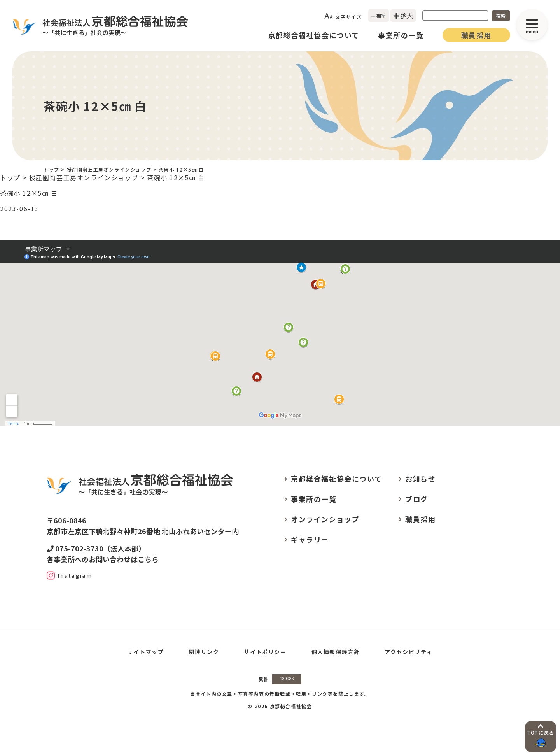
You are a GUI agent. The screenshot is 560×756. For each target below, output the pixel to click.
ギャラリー (310, 539)
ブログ (417, 499)
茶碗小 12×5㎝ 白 (29, 193)
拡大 (403, 16)
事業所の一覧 (401, 35)
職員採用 (476, 35)
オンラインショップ (325, 519)
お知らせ (420, 479)
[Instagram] (69, 575)
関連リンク (204, 652)
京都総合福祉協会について (314, 35)
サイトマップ (146, 652)
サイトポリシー (265, 652)
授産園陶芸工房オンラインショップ (109, 169)
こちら (148, 559)
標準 (379, 15)
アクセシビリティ (409, 652)
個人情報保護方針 (336, 652)
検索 (501, 15)
